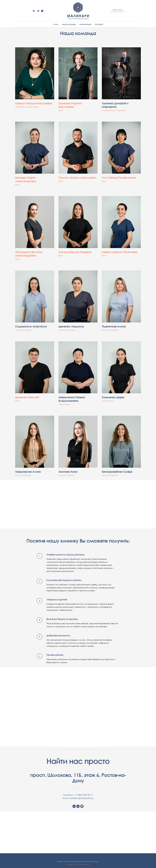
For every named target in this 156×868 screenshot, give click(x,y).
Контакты (99, 24)
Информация (85, 24)
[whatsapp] (42, 12)
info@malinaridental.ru (118, 12)
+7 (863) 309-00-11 (118, 10)
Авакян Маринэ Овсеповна (120, 252)
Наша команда (69, 24)
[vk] (34, 12)
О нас (56, 24)
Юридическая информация (78, 864)
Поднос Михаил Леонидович (77, 178)
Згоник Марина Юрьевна (75, 252)
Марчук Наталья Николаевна (34, 103)
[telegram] (38, 12)
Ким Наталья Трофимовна (119, 178)
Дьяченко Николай (27, 397)
